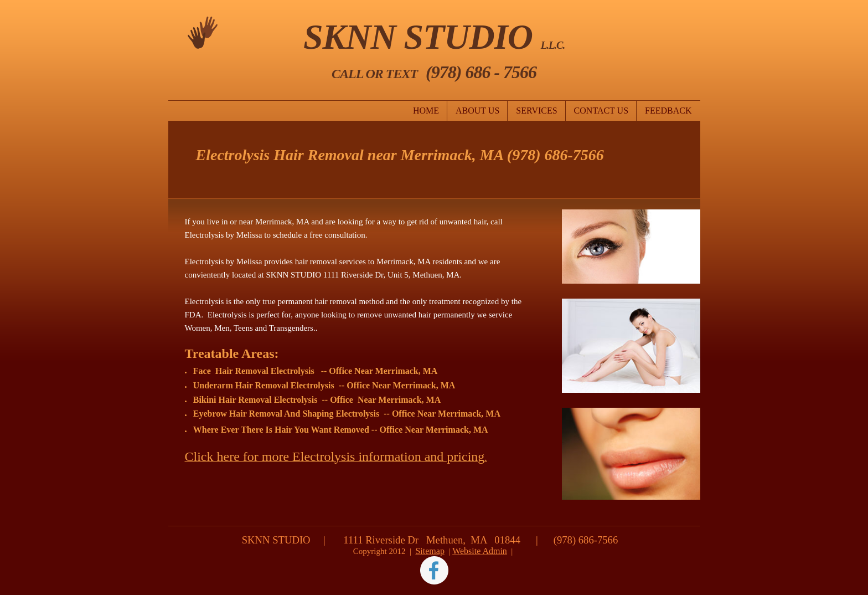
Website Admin (480, 551)
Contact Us (601, 111)
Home (426, 111)
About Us (477, 111)
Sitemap (430, 551)
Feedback (668, 111)
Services (536, 111)
